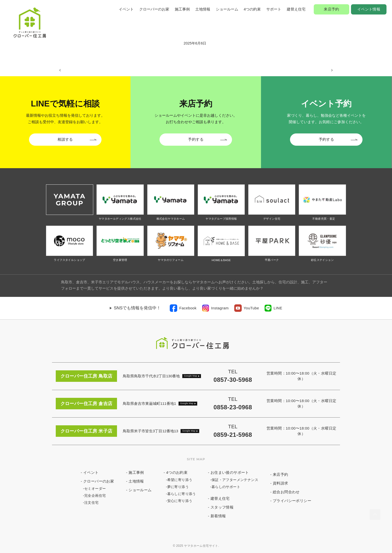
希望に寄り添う (180, 480)
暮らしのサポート (226, 487)
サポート (274, 9)
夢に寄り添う (178, 487)
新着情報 (218, 516)
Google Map (191, 376)
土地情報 (203, 9)
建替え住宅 (296, 9)
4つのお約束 (177, 472)
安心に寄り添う (180, 501)
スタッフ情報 (222, 507)
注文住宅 (91, 503)
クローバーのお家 (154, 9)
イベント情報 (369, 9)
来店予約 (331, 9)
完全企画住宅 (95, 496)
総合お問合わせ (286, 492)
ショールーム (227, 9)
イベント (126, 9)
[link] (183, 308)
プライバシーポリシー (292, 501)
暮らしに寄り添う (182, 494)
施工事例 (182, 9)
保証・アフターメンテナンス (235, 480)
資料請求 (280, 483)
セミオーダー (95, 489)
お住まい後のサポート (230, 472)
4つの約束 (252, 9)
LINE (278, 308)
